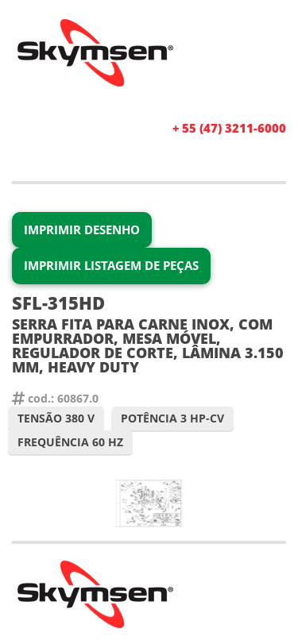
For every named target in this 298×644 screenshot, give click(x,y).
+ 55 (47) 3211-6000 (229, 128)
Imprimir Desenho (82, 229)
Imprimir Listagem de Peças (111, 265)
